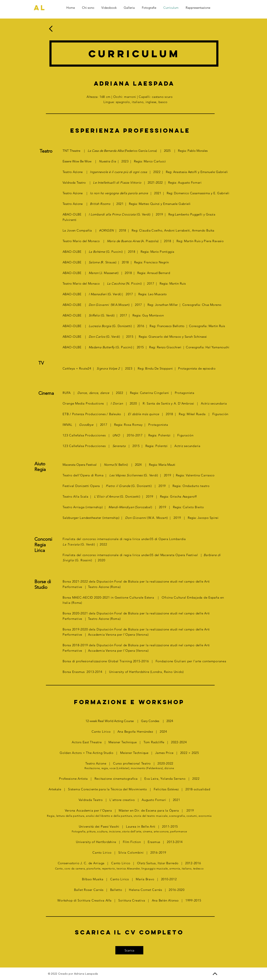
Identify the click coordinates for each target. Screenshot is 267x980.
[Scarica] (129, 950)
